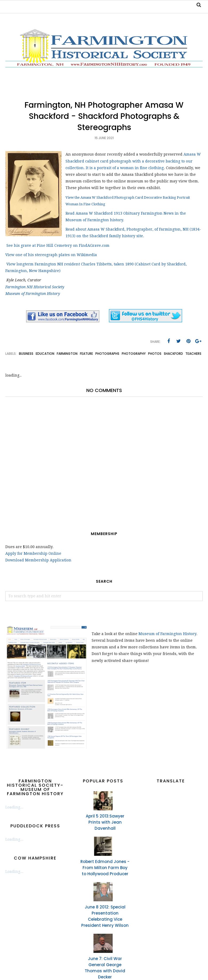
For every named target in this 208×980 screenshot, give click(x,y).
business (26, 354)
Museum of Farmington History (33, 294)
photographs (107, 354)
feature (86, 354)
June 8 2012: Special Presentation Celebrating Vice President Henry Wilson (105, 916)
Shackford (173, 354)
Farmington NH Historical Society (35, 287)
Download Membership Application (38, 560)
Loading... (14, 807)
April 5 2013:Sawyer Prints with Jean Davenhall (105, 822)
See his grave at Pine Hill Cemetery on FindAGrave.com (58, 245)
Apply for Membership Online (33, 553)
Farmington (67, 354)
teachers (193, 354)
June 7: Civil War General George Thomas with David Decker (105, 968)
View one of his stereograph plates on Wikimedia (52, 255)
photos (155, 354)
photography (134, 354)
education (45, 354)
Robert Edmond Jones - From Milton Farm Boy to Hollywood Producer (105, 868)
